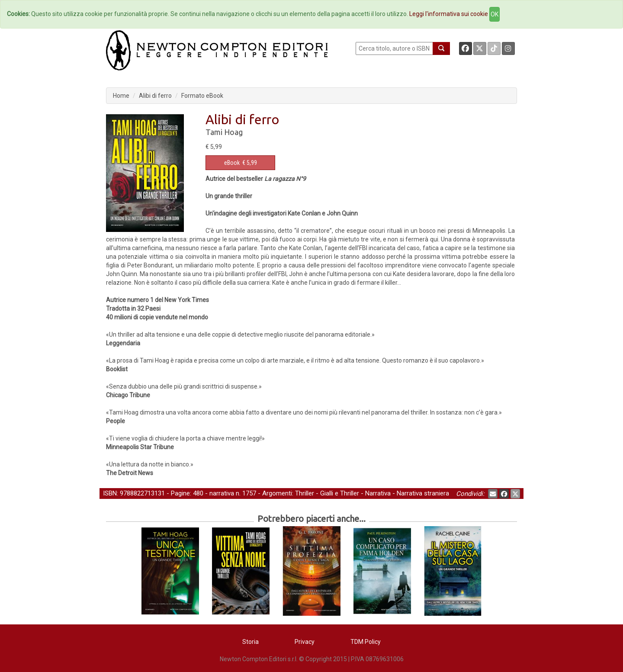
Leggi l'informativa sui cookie (449, 14)
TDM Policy (366, 642)
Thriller (305, 493)
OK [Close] (495, 14)
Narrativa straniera (423, 493)
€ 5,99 (241, 163)
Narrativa (378, 493)
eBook (232, 163)
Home (121, 96)
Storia (250, 642)
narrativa (222, 493)
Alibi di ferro (155, 96)
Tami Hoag (224, 132)
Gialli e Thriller (340, 493)
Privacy (305, 642)
